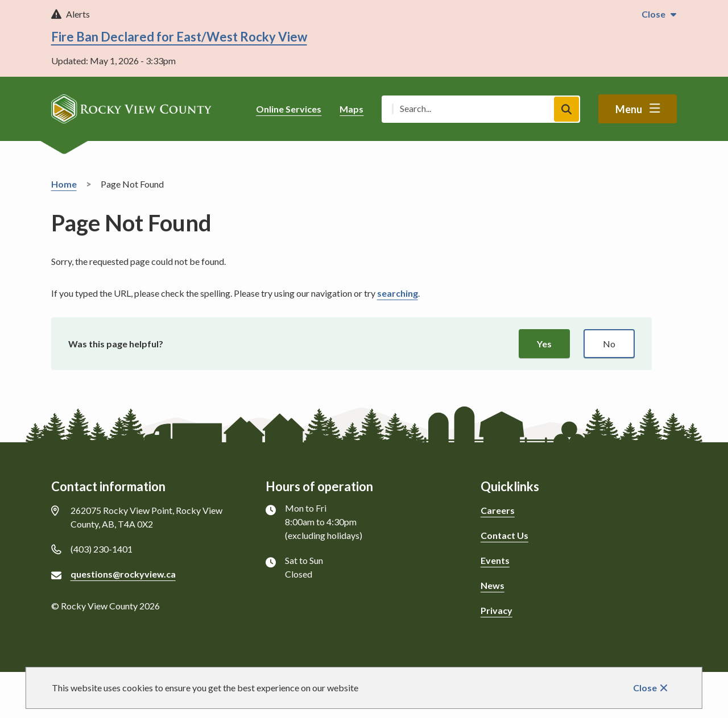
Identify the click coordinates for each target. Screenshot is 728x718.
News (493, 585)
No (609, 344)
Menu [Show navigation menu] (629, 109)
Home (64, 184)
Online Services (289, 109)
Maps (351, 109)
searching (398, 293)
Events (495, 560)
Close (645, 688)
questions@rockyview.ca (123, 574)
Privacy (497, 610)
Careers (498, 510)
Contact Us (504, 535)
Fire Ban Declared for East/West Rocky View (179, 37)
